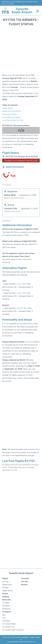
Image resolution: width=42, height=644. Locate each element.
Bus (4, 615)
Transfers (6, 621)
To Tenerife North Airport (13, 630)
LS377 (19, 284)
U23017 (20, 308)
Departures (7, 585)
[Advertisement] (21, 51)
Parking (6, 597)
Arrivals (5, 582)
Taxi (4, 618)
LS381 (19, 293)
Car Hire (25, 582)
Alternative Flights (10, 114)
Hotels (5, 594)
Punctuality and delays (12, 117)
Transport (7, 612)
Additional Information (12, 111)
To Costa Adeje (9, 624)
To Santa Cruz (8, 627)
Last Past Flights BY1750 (13, 120)
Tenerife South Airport (22, 11)
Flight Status (8, 108)
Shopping (6, 609)
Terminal (25, 578)
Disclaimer (25, 637)
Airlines (5, 588)
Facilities (6, 606)
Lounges (6, 603)
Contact (32, 637)
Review (24, 585)
